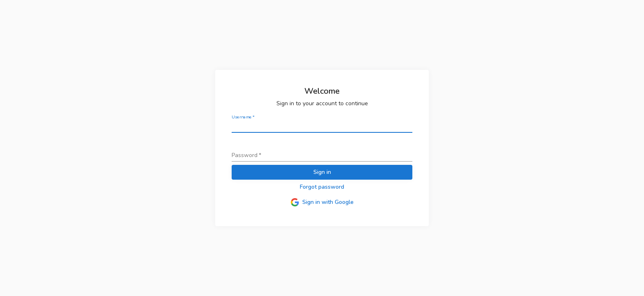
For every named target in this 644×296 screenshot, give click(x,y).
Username (243, 117)
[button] (322, 187)
